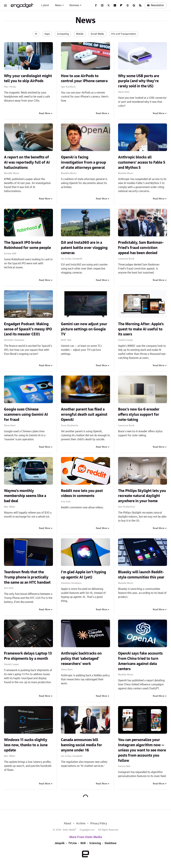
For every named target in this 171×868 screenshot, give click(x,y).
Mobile (80, 34)
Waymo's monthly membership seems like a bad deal (25, 496)
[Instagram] (102, 5)
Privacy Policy (99, 824)
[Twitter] (109, 5)
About (67, 824)
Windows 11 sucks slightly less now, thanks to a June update (26, 745)
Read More (45, 113)
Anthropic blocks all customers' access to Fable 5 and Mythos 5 (142, 162)
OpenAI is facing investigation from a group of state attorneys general (83, 162)
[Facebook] (96, 5)
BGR (83, 843)
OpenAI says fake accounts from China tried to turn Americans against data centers (140, 661)
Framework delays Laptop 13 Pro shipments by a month (28, 656)
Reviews (74, 5)
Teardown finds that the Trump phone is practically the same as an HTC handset (27, 577)
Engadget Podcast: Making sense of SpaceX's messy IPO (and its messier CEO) (28, 329)
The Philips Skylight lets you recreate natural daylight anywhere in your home (142, 496)
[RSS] (140, 5)
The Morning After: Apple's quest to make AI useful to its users (141, 329)
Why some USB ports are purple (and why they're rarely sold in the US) (139, 81)
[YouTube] (115, 5)
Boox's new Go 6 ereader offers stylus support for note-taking (139, 415)
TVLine (73, 843)
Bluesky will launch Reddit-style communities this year (141, 575)
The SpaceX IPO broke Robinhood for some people (27, 245)
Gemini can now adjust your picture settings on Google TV (84, 329)
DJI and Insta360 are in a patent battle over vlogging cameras (84, 248)
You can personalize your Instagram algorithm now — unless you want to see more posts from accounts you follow (142, 750)
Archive (81, 824)
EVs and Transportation (124, 34)
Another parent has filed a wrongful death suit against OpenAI (84, 415)
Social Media (97, 34)
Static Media (69, 830)
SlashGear (111, 843)
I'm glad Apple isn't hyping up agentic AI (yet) (83, 575)
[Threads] (128, 5)
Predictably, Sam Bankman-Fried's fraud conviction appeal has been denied (141, 248)
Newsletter (156, 5)
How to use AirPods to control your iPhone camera (84, 79)
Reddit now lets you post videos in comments (82, 493)
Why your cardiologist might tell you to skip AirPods (28, 79)
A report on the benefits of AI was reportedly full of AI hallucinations (27, 162)
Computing (63, 34)
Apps (47, 34)
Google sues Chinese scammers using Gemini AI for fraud (26, 415)
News (58, 5)
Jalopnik (60, 843)
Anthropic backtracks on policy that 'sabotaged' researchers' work (81, 659)
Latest (45, 5)
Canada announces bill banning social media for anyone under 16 (81, 745)
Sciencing (95, 843)
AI (36, 34)
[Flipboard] (121, 5)
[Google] (134, 5)
